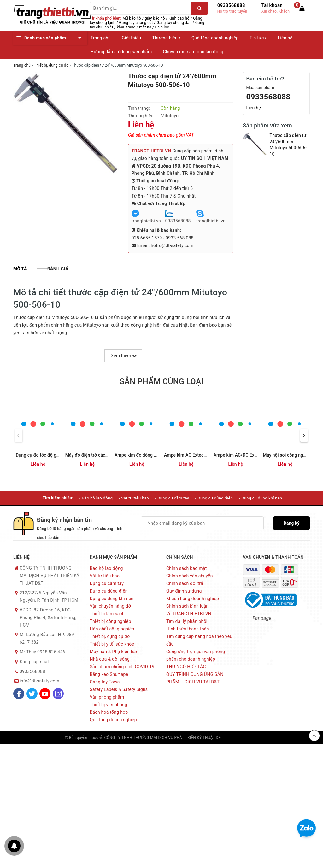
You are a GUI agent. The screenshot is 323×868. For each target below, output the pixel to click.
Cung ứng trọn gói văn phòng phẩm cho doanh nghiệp (196, 655)
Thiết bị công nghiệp (111, 621)
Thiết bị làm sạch (107, 614)
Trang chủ (101, 38)
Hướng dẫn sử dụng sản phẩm (121, 52)
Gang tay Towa (105, 682)
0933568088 (231, 5)
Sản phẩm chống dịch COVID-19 (122, 667)
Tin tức (258, 38)
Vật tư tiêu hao (105, 576)
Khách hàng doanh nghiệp (193, 599)
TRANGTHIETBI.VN (151, 151)
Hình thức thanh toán (188, 629)
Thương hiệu (166, 38)
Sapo (254, 738)
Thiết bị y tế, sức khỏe (112, 644)
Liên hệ (285, 38)
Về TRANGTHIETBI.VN (189, 614)
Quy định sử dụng (184, 591)
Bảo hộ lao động (106, 568)
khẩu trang (126, 27)
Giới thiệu (131, 38)
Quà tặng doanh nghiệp (215, 38)
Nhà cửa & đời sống (110, 659)
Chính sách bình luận (187, 606)
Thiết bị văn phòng (109, 705)
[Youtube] (45, 694)
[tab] (20, 269)
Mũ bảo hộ (132, 18)
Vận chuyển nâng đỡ (111, 606)
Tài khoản (272, 5)
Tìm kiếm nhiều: (58, 498)
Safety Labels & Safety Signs (119, 689)
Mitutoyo (170, 116)
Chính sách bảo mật (186, 568)
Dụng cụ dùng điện (109, 591)
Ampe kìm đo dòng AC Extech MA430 (152, 455)
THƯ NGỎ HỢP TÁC (186, 667)
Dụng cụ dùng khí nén (112, 599)
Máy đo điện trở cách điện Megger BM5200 (109, 455)
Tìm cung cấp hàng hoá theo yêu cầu (199, 640)
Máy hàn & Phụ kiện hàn (114, 652)
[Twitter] (32, 694)
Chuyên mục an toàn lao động (193, 52)
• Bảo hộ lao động (96, 498)
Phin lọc (162, 27)
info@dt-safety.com (39, 681)
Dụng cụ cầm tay (107, 583)
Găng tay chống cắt (136, 23)
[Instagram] (58, 694)
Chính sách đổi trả (185, 583)
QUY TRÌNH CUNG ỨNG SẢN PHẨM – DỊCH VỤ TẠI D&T (195, 678)
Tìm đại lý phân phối (187, 621)
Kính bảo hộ (179, 18)
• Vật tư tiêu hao (134, 498)
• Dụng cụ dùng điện (214, 498)
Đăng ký (292, 523)
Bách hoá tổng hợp (109, 712)
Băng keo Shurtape (109, 674)
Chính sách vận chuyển (190, 576)
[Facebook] (19, 694)
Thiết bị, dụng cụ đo (110, 636)
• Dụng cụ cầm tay (172, 498)
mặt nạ (145, 27)
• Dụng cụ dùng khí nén (260, 498)
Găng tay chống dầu (174, 23)
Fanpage (262, 618)
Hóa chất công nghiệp (112, 629)
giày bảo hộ (155, 18)
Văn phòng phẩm (107, 697)
